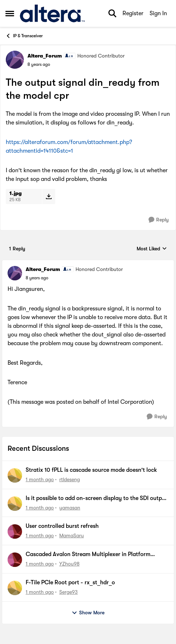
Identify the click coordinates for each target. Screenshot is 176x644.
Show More (88, 613)
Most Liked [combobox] (152, 249)
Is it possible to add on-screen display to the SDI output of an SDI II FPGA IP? (96, 499)
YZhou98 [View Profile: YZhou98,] (69, 564)
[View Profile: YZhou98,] (15, 560)
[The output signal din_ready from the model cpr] (37, 278)
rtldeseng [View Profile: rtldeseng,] (70, 479)
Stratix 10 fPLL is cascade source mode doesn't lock (91, 470)
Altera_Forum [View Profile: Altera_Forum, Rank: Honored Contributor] (45, 56)
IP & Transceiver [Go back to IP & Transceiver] (24, 36)
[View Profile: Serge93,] (15, 588)
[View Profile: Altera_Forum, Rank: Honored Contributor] (15, 60)
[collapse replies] (88, 263)
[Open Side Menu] (10, 13)
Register (133, 13)
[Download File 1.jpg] (49, 196)
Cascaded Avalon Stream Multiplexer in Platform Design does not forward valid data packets (88, 555)
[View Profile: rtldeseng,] (15, 475)
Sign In (158, 13)
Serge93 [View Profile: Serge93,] (68, 592)
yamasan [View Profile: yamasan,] (70, 507)
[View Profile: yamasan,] (15, 504)
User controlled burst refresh (62, 526)
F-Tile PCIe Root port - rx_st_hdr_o (70, 582)
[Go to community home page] (52, 13)
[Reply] (159, 220)
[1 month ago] (40, 480)
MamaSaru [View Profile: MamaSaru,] (72, 535)
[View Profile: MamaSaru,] (15, 531)
